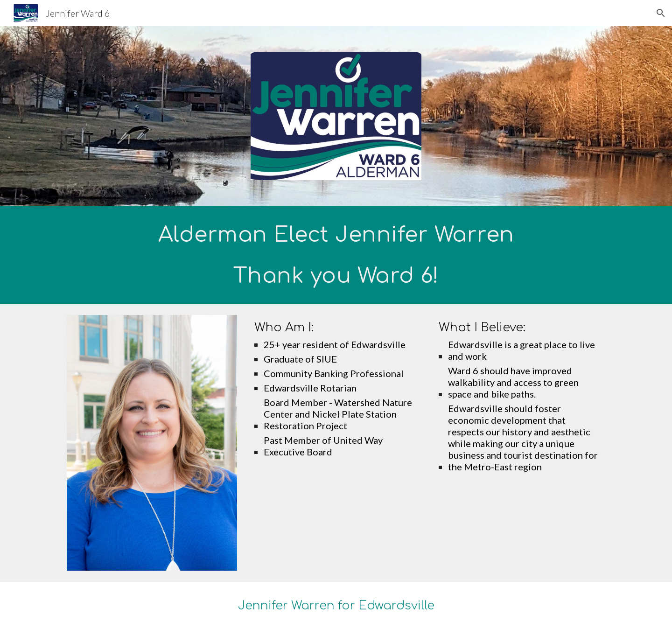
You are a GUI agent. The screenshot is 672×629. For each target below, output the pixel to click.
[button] (661, 13)
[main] (336, 255)
